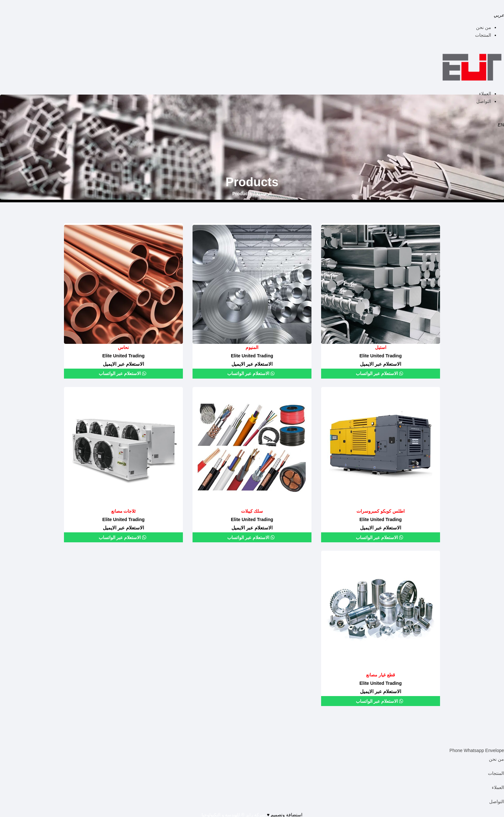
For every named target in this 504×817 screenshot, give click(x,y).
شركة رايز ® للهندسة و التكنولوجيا (234, 813)
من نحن (484, 27)
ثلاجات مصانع (123, 510)
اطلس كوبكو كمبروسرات (381, 510)
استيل (381, 347)
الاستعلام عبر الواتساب (378, 373)
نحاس (123, 347)
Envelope (495, 749)
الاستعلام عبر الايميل (381, 363)
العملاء (485, 94)
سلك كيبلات (252, 510)
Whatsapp (475, 749)
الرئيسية (264, 194)
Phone (456, 749)
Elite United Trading (380, 355)
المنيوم (252, 347)
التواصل (484, 101)
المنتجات (483, 35)
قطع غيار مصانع (381, 674)
